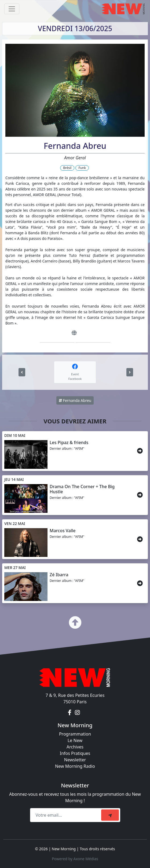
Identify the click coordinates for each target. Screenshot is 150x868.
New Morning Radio (75, 766)
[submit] (110, 815)
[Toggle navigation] (12, 9)
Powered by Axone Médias (75, 859)
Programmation (75, 734)
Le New (75, 740)
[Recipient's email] (66, 815)
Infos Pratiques (75, 753)
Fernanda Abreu (75, 400)
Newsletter (75, 760)
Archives (75, 747)
